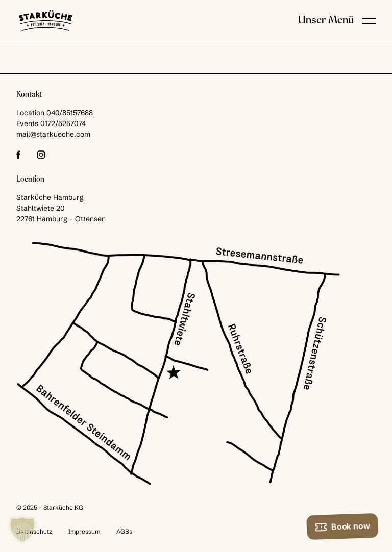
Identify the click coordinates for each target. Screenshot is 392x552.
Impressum (84, 531)
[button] (369, 20)
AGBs (124, 531)
